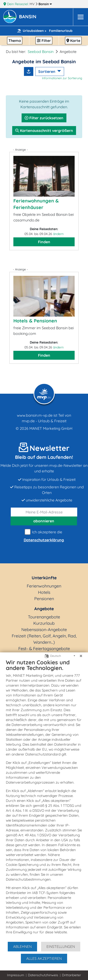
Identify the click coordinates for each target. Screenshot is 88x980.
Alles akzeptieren (44, 958)
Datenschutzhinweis (43, 975)
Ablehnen (22, 946)
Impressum (16, 975)
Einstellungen (61, 946)
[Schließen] (81, 656)
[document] (44, 800)
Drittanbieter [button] (71, 975)
